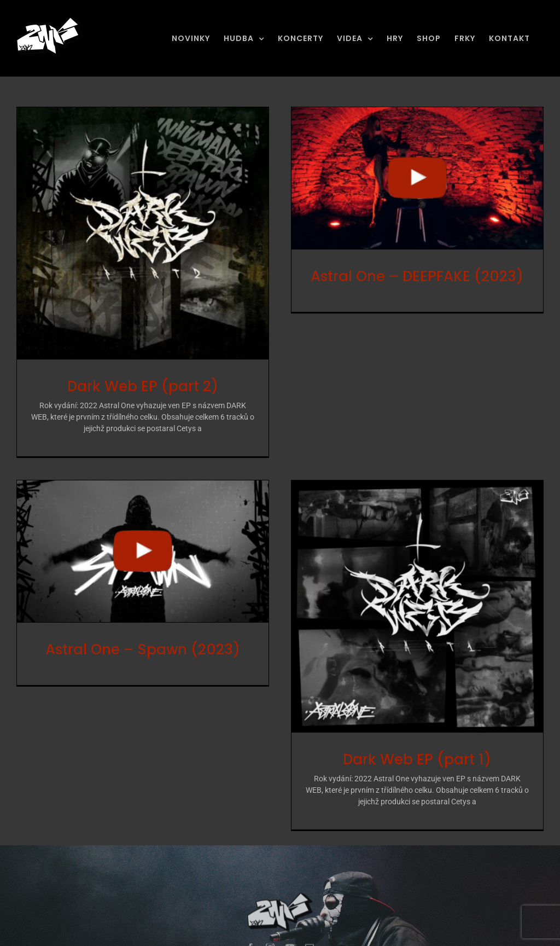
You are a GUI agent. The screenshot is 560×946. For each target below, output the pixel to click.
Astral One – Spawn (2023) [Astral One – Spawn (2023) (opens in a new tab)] (170, 621)
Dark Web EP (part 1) (397, 756)
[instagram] (270, 930)
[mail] (310, 930)
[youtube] (290, 930)
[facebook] (250, 930)
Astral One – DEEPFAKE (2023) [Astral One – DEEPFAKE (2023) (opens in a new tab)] (410, 276)
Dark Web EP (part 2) (143, 386)
